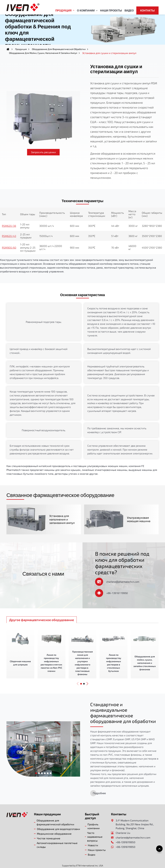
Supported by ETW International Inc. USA (83, 858)
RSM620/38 (9, 226)
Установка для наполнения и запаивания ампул (58, 516)
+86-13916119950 (117, 586)
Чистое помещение (49, 831)
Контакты (147, 10)
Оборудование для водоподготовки (58, 822)
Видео (129, 10)
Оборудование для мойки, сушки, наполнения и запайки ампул (43, 53)
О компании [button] (86, 10)
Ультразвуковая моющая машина (134, 516)
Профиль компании (94, 819)
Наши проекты (111, 10)
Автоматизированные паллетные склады (57, 838)
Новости (93, 838)
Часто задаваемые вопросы (95, 830)
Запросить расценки (43, 152)
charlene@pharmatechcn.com (123, 574)
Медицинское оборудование (54, 826)
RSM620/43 (9, 236)
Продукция (21, 49)
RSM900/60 (9, 248)
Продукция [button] (63, 10)
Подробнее (99, 786)
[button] (78, 676)
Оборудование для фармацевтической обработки (59, 49)
